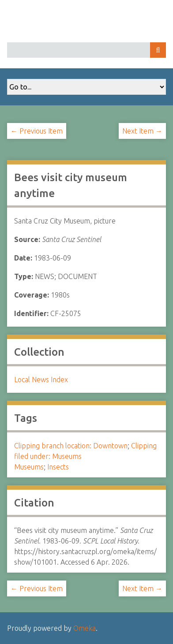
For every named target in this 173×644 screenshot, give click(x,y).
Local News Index (41, 380)
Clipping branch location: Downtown (71, 446)
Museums (29, 467)
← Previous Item (37, 131)
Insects (58, 467)
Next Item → (142, 131)
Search (158, 50)
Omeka (85, 628)
